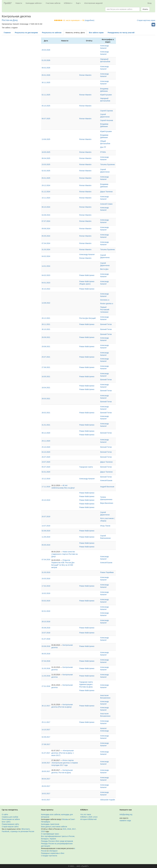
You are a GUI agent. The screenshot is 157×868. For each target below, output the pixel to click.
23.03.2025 (46, 164)
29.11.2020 (46, 441)
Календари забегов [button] (34, 3)
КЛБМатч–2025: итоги (89, 817)
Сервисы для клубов (10, 817)
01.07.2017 (46, 753)
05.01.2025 (46, 178)
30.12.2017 (46, 706)
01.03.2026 (46, 60)
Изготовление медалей (93, 3)
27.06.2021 (46, 367)
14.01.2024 (46, 266)
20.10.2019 (46, 500)
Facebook (6, 831)
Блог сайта (6, 822)
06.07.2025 (46, 119)
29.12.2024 (46, 185)
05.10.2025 (46, 106)
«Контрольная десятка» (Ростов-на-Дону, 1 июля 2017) (63, 753)
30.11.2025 (46, 82)
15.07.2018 (46, 633)
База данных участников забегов (54, 827)
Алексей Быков (106, 480)
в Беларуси (53, 851)
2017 (74, 829)
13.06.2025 (46, 139)
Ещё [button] (78, 3)
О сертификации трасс (50, 834)
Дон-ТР (103, 147)
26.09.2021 (46, 337)
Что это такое (86, 814)
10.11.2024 (46, 198)
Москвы (65, 819)
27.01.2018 (46, 686)
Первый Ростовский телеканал (105, 310)
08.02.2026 (46, 68)
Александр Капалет (87, 254)
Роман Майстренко (87, 275)
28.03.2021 (46, 399)
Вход (149, 3)
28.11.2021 (46, 324)
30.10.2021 (46, 329)
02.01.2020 (46, 472)
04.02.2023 (46, 275)
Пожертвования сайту (10, 824)
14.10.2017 (46, 730)
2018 (69, 829)
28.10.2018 (46, 622)
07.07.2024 (46, 221)
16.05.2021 (46, 377)
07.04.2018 (46, 661)
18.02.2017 (46, 794)
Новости (19, 3)
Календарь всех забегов (51, 814)
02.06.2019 (46, 531)
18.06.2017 (46, 763)
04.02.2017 (46, 800)
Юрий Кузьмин (106, 95)
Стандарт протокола (49, 856)
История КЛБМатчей (88, 819)
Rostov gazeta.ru (107, 304)
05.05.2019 (46, 545)
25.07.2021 (46, 357)
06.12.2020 (46, 433)
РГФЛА (103, 152)
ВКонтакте (26, 829)
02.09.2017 (46, 737)
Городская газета (86, 467)
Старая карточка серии (146, 20)
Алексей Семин (106, 204)
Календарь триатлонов (50, 824)
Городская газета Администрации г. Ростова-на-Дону (86, 684)
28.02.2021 (46, 413)
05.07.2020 (46, 467)
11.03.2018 (46, 676)
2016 (43, 831)
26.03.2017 (46, 786)
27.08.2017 (46, 744)
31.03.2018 (46, 668)
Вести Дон (104, 269)
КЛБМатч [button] (68, 3)
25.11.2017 (46, 722)
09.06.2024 (46, 229)
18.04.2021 (46, 388)
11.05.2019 (46, 537)
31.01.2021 (46, 425)
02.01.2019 (46, 611)
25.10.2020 (46, 447)
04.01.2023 (46, 283)
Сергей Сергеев (107, 111)
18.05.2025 (46, 152)
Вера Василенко (107, 503)
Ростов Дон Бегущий (87, 318)
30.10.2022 (46, 289)
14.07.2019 (46, 526)
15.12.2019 (46, 479)
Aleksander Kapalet (108, 800)
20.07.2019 (46, 517)
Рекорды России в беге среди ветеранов (57, 841)
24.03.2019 (46, 579)
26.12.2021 (46, 318)
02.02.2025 (46, 171)
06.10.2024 (46, 207)
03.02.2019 (46, 601)
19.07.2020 (46, 462)
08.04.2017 (46, 779)
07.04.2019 (46, 560)
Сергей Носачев (107, 120)
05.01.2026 (46, 75)
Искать (145, 9)
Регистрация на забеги (11, 819)
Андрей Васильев (107, 487)
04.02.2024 (46, 256)
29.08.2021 (46, 346)
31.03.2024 (46, 249)
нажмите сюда (125, 821)
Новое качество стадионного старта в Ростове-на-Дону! (65, 554)
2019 (64, 829)
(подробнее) (90, 20)
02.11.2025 (46, 95)
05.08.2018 (46, 628)
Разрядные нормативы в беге (53, 853)
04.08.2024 (46, 215)
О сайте (5, 814)
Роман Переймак (107, 572)
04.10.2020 (46, 452)
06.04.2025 (46, 158)
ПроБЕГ (8, 3)
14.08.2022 (46, 303)
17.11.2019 (46, 487)
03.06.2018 (46, 646)
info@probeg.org (126, 814)
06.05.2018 (46, 654)
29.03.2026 (46, 50)
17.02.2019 (46, 586)
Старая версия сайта (10, 827)
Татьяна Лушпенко (108, 164)
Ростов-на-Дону (10, 20)
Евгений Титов (106, 324)
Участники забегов (53, 3)
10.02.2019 (46, 593)
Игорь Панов (105, 526)
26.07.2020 (46, 457)
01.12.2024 (46, 192)
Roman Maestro (85, 75)
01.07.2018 (46, 639)
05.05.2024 (46, 236)
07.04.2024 (46, 243)
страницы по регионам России (22, 831)
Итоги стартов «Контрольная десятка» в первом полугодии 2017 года (65, 763)
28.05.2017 (46, 771)
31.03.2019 (46, 572)
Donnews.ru (105, 300)
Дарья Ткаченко (107, 192)
